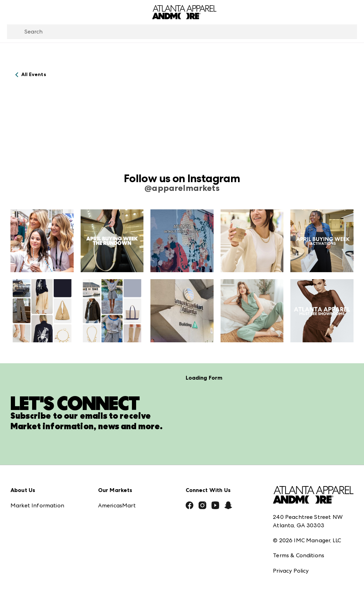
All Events (34, 74)
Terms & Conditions (299, 505)
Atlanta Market (119, 470)
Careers (21, 555)
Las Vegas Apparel (123, 501)
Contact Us (25, 540)
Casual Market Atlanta (129, 486)
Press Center (27, 470)
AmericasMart (117, 455)
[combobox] (182, 32)
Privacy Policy (291, 520)
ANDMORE (113, 555)
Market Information (37, 455)
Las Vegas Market (121, 516)
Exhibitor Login (30, 571)
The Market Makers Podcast (48, 509)
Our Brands (26, 525)
